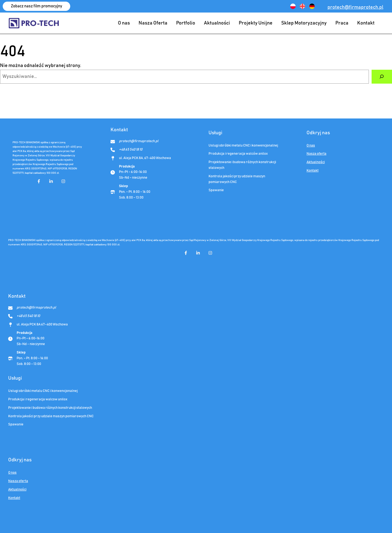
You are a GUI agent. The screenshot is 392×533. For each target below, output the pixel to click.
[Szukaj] (382, 77)
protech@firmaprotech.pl (355, 7)
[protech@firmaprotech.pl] (134, 141)
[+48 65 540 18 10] (126, 150)
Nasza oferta (316, 154)
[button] (36, 6)
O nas (311, 146)
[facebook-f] (39, 181)
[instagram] (63, 181)
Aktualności (316, 162)
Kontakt (313, 171)
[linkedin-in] (51, 181)
